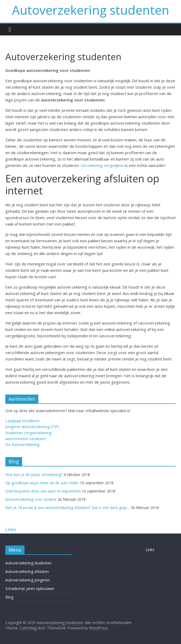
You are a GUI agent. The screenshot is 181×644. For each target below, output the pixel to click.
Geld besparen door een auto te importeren (43, 491)
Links (11, 530)
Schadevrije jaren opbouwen (30, 588)
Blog (9, 597)
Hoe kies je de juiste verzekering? (34, 475)
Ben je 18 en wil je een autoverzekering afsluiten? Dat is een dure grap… (67, 508)
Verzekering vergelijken (102, 165)
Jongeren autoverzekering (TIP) (32, 427)
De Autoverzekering (22, 444)
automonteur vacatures (26, 439)
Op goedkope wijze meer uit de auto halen (42, 483)
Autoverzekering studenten (91, 10)
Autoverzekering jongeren (28, 580)
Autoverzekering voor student (31, 499)
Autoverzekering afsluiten (27, 571)
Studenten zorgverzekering (28, 433)
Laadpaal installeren (22, 421)
